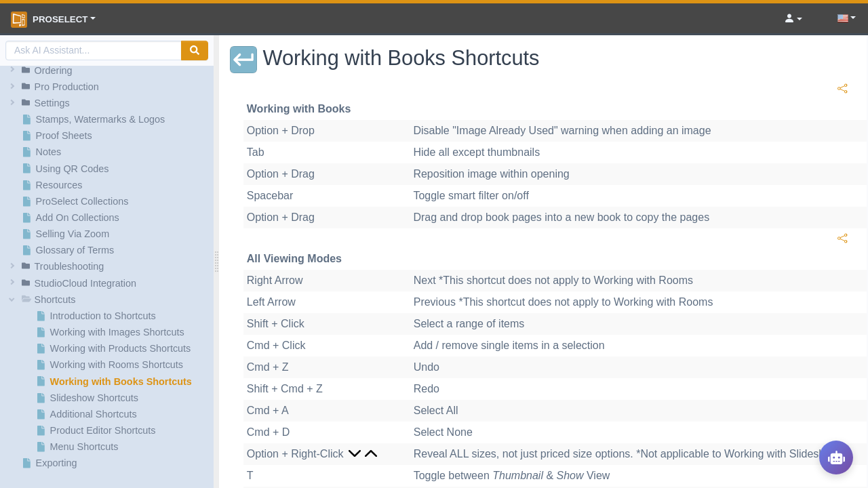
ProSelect (49, 20)
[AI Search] (94, 50)
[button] (109, 70)
